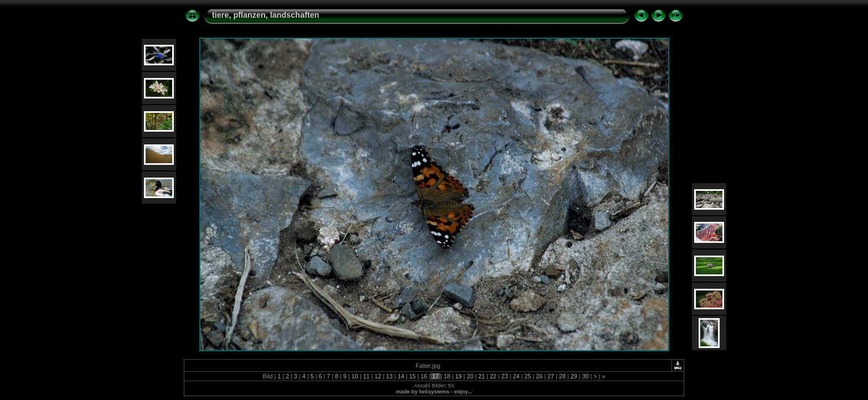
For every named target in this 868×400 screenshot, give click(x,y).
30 (585, 376)
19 (458, 376)
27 (551, 376)
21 (482, 376)
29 (574, 376)
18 (447, 376)
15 (412, 376)
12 (378, 376)
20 (470, 376)
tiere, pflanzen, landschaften (266, 15)
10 (355, 376)
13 (389, 376)
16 (424, 376)
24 (516, 376)
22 (493, 376)
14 (401, 376)
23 (505, 376)
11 (366, 376)
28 (562, 376)
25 (528, 376)
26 (539, 376)
